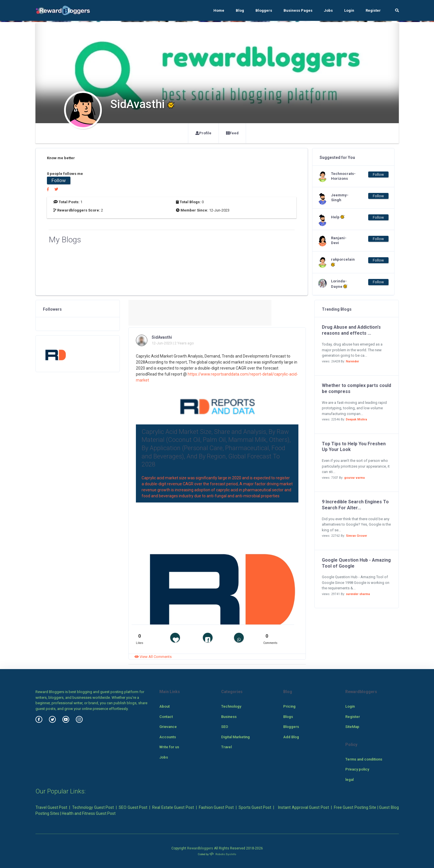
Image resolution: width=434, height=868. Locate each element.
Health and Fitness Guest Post (89, 813)
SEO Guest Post (133, 807)
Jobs (328, 10)
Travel (226, 747)
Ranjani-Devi (339, 240)
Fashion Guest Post (216, 807)
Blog (240, 10)
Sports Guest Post (255, 807)
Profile (203, 133)
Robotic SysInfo (223, 854)
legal (349, 780)
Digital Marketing (235, 737)
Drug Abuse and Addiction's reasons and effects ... (351, 330)
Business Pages (298, 10)
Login (349, 10)
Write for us (169, 747)
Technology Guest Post (93, 807)
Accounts (168, 737)
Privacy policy (357, 769)
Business (229, 717)
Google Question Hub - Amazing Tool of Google (356, 563)
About (165, 706)
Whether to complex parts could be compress (356, 388)
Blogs (288, 717)
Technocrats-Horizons (342, 176)
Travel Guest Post (51, 807)
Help (338, 217)
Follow (59, 180)
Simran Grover (356, 536)
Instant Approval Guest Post (303, 807)
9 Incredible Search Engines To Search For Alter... (355, 505)
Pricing (289, 706)
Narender (352, 361)
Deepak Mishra (356, 419)
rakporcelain (342, 262)
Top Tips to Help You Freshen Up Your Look (354, 447)
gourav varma (354, 478)
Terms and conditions (364, 759)
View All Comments (153, 657)
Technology (231, 706)
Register (373, 10)
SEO (225, 727)
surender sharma (358, 594)
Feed (232, 133)
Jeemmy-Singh (340, 197)
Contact (166, 717)
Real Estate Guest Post (173, 807)
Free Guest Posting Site (355, 807)
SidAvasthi (162, 337)
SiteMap (352, 727)
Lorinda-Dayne (339, 284)
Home (219, 10)
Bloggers (264, 10)
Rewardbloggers (200, 848)
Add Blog (291, 737)
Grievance (168, 727)
